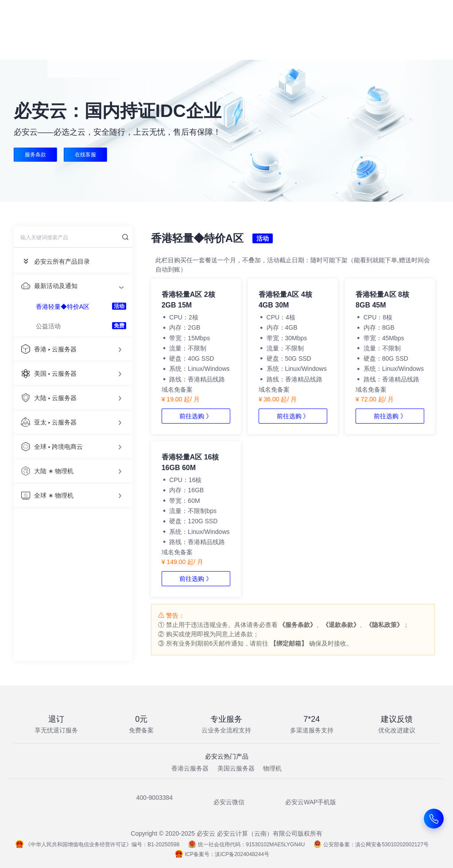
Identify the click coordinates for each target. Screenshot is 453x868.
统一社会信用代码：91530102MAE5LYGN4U (246, 845)
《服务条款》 (298, 625)
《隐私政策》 (384, 625)
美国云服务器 (236, 768)
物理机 (272, 768)
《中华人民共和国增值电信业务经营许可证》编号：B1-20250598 (97, 845)
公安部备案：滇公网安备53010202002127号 (371, 845)
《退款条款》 (341, 625)
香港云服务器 (190, 768)
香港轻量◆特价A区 (63, 307)
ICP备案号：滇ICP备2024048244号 (222, 854)
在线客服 (86, 155)
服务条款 (35, 155)
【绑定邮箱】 (289, 643)
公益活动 (48, 326)
